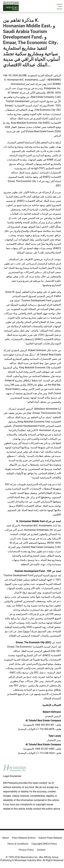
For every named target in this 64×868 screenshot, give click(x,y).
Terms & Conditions (18, 844)
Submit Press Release (50, 838)
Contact (41, 850)
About (6, 838)
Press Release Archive (24, 838)
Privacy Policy (26, 850)
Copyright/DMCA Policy (44, 844)
